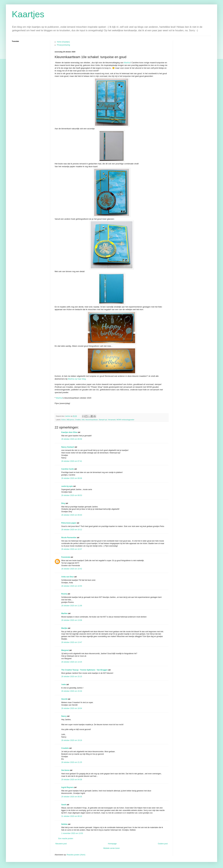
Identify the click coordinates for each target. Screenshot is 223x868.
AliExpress (70, 420)
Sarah (64, 805)
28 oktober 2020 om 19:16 (72, 740)
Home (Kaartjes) (63, 42)
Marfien (64, 613)
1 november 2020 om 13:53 (72, 833)
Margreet (65, 650)
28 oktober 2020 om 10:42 (72, 569)
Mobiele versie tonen (112, 848)
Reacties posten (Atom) (76, 855)
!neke (64, 684)
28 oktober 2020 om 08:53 (72, 495)
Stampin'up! (103, 420)
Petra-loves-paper (69, 523)
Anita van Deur (68, 577)
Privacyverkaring (63, 45)
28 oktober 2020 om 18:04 (72, 708)
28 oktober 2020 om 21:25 (72, 762)
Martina (127, 63)
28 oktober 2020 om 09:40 (72, 515)
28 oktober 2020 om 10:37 (72, 549)
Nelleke (64, 824)
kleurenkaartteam (92, 420)
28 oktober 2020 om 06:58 (72, 439)
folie (83, 420)
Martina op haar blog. (77, 379)
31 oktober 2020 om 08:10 (72, 816)
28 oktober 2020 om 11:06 (72, 606)
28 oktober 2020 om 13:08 (72, 620)
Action (64, 420)
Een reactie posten (66, 839)
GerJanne (65, 770)
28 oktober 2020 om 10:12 (72, 530)
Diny (63, 503)
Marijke (64, 628)
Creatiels (65, 748)
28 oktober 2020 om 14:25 (72, 662)
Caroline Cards (68, 469)
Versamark (112, 420)
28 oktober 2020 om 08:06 (72, 478)
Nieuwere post (61, 844)
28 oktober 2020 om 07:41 (72, 461)
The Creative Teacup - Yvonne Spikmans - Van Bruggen (84, 670)
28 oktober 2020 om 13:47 (72, 642)
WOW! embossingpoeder (125, 420)
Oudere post (163, 844)
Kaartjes (28, 14)
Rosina (64, 594)
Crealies (78, 420)
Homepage (112, 844)
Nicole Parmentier (69, 538)
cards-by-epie (67, 486)
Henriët (64, 699)
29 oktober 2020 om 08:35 (72, 797)
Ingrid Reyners (67, 787)
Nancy (64, 716)
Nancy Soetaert (68, 447)
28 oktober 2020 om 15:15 (72, 677)
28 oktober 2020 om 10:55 (72, 586)
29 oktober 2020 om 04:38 (72, 780)
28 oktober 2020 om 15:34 (72, 691)
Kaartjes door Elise (69, 432)
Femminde (66, 557)
